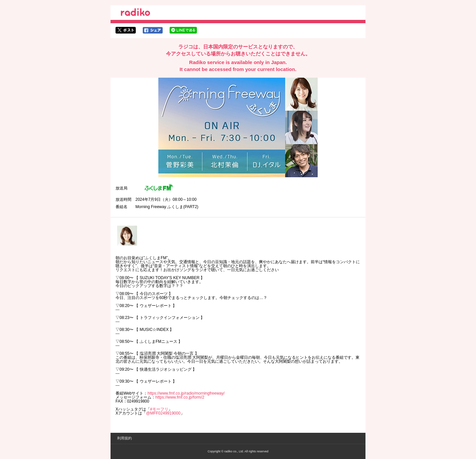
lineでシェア (183, 30)
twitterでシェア (126, 30)
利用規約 (124, 438)
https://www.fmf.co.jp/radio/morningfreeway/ (186, 393)
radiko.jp (135, 13)
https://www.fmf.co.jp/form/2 (180, 397)
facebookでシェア (153, 30)
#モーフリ (159, 409)
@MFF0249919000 (163, 413)
